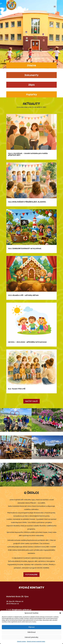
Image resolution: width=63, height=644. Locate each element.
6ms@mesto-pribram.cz (22, 610)
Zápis (31, 85)
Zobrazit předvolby (31, 637)
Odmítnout (32, 632)
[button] (60, 613)
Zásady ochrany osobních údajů (36, 641)
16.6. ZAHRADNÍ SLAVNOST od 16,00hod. (25, 248)
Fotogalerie (31, 575)
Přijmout (32, 627)
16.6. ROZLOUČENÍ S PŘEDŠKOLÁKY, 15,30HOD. (27, 202)
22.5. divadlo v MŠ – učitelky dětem (23, 295)
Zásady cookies (21, 641)
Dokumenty (31, 75)
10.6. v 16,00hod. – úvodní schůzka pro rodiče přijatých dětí (28, 154)
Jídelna (31, 65)
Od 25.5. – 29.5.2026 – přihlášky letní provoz (27, 342)
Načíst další (31, 401)
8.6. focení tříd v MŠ (17, 389)
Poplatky (31, 95)
